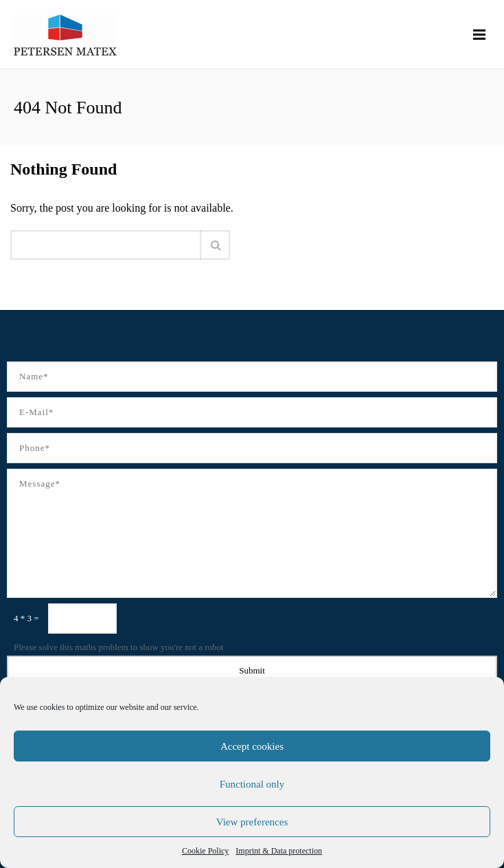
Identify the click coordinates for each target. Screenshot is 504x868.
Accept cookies (252, 746)
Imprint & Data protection (279, 851)
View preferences (252, 822)
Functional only (252, 784)
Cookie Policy (205, 851)
